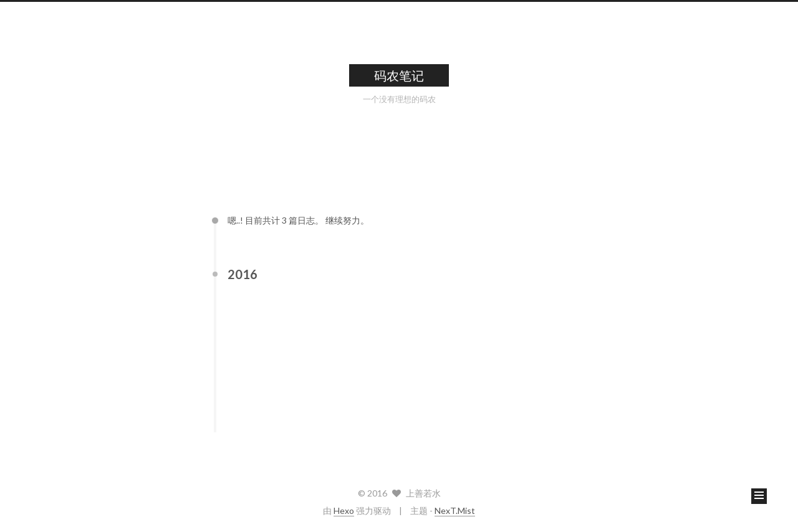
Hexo (344, 511)
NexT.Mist (455, 511)
